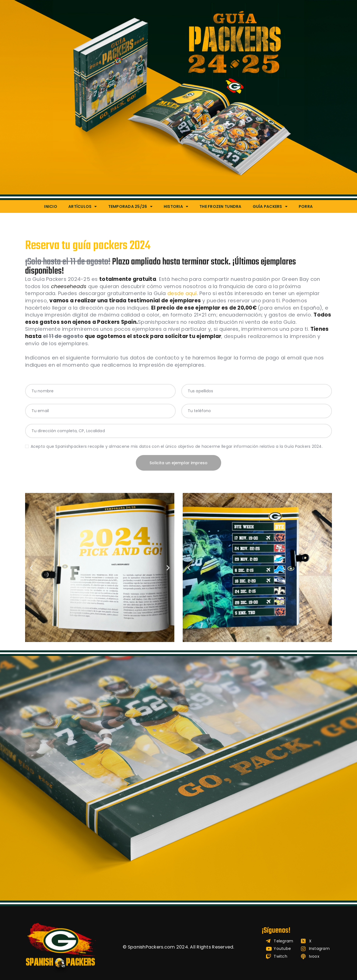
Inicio (51, 206)
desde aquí (182, 293)
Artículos (83, 206)
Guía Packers (270, 206)
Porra (306, 206)
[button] (31, 567)
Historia (176, 206)
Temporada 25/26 (130, 206)
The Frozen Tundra (220, 206)
